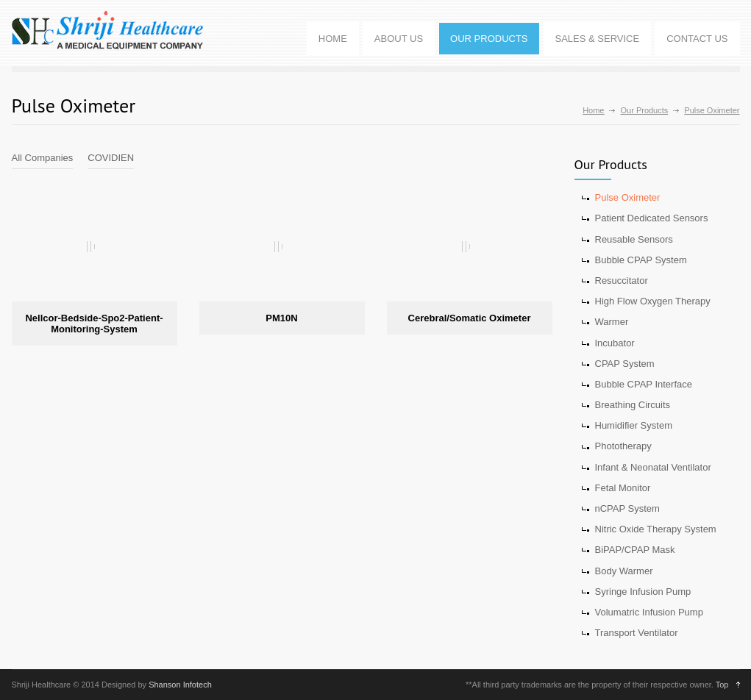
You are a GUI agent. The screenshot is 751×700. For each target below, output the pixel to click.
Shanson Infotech (180, 685)
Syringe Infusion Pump (643, 592)
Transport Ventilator (637, 633)
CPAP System (625, 364)
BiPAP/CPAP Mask (635, 550)
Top (722, 685)
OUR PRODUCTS (489, 39)
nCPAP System (627, 508)
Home (593, 110)
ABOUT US (399, 39)
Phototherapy (623, 446)
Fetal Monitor (623, 488)
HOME (333, 39)
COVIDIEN (111, 158)
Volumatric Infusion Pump (649, 612)
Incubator (615, 343)
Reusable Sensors (634, 239)
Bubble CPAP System (641, 260)
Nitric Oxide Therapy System (656, 529)
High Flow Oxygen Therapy (653, 301)
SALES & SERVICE (598, 39)
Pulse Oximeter (628, 197)
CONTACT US (697, 39)
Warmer (612, 322)
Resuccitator (622, 281)
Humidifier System (634, 425)
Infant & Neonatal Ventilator (653, 467)
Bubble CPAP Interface (644, 384)
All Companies (43, 158)
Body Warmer (624, 571)
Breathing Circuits (633, 405)
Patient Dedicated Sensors (652, 218)
